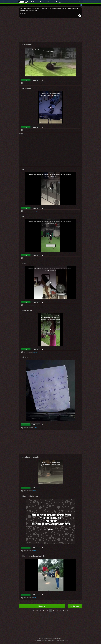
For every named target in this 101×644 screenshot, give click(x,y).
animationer (27, 5)
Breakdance (27, 45)
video (38, 5)
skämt (21, 5)
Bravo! (25, 263)
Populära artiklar (45, 2)
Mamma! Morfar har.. (30, 496)
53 (57, 611)
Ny (53, 2)
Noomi (35, 491)
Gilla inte (36, 80)
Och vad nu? (27, 88)
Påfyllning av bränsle (30, 457)
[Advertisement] (50, 30)
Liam (35, 83)
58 (40, 611)
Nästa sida (42, 606)
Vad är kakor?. (24, 13)
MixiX (35, 305)
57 (44, 611)
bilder (33, 5)
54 (54, 611)
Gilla (26, 80)
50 (67, 611)
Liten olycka (27, 310)
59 (37, 611)
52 (61, 611)
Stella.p (35, 211)
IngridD (35, 352)
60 (34, 611)
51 (64, 611)
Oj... (24, 169)
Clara (35, 598)
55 (50, 611)
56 (47, 611)
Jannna (35, 428)
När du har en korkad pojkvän (34, 556)
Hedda (35, 130)
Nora (34, 551)
